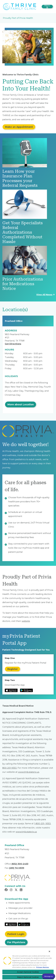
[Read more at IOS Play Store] (11, 690)
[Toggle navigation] (47, 7)
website (26, 621)
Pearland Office (14, 321)
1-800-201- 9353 (42, 824)
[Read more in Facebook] (6, 890)
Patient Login (16, 934)
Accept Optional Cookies (28, 972)
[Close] (49, 951)
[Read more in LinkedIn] (21, 890)
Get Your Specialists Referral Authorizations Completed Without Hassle (22, 232)
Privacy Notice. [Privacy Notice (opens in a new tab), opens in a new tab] (43, 967)
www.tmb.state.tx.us (29, 772)
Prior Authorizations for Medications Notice (23, 284)
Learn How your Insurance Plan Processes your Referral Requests (20, 178)
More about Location (21, 404)
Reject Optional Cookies (28, 977)
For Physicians (16, 942)
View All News (45, 295)
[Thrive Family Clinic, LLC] (20, 6)
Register (13, 669)
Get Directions (13, 344)
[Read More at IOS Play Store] (11, 924)
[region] (28, 963)
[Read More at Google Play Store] (24, 924)
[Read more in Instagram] (11, 890)
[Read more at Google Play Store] (26, 690)
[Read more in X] (16, 890)
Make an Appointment (19, 127)
